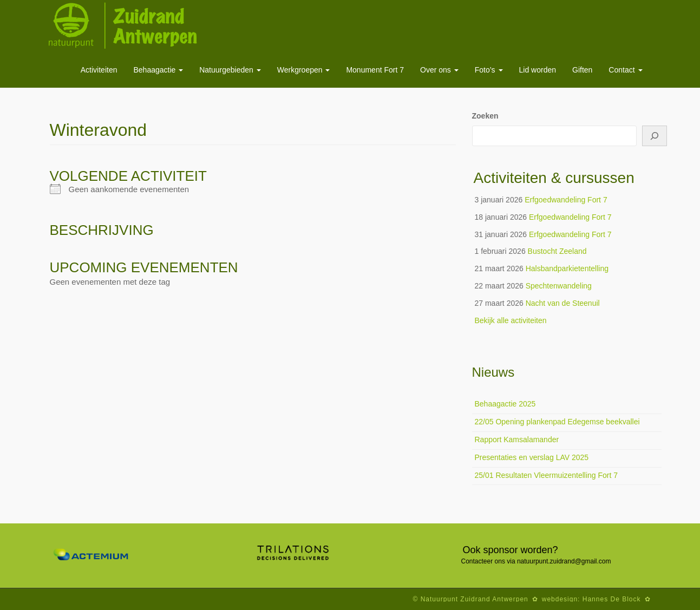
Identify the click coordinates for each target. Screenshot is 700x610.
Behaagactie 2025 (505, 404)
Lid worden (538, 70)
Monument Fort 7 (375, 70)
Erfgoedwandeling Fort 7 (566, 200)
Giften (582, 70)
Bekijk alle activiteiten (511, 320)
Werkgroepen (304, 70)
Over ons (439, 70)
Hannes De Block (612, 599)
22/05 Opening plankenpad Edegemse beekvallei (557, 422)
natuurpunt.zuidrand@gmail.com (564, 561)
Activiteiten (99, 70)
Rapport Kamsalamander (517, 440)
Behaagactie (158, 70)
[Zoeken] (655, 136)
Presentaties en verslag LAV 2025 (532, 457)
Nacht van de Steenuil (563, 303)
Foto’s (489, 70)
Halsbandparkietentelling (567, 268)
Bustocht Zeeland (557, 251)
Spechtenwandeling (559, 286)
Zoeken (485, 116)
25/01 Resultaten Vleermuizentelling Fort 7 (547, 475)
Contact (625, 70)
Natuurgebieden (230, 70)
